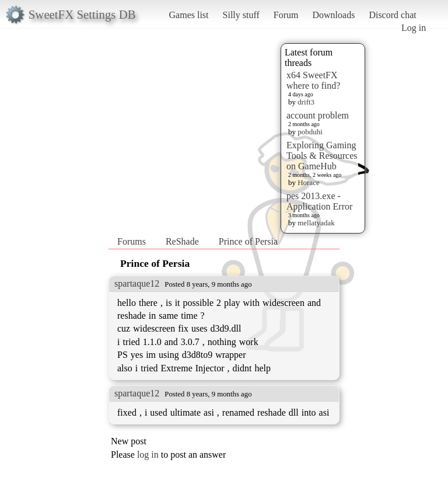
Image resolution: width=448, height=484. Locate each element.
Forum (286, 15)
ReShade (182, 241)
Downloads (333, 15)
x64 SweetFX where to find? (313, 80)
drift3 (306, 102)
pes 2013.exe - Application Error (319, 201)
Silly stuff (241, 15)
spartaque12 (137, 283)
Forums (132, 241)
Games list (189, 15)
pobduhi (310, 132)
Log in (414, 28)
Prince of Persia (248, 241)
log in (148, 455)
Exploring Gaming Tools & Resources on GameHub (322, 156)
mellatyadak (316, 223)
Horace (309, 182)
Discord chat (392, 15)
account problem (318, 115)
